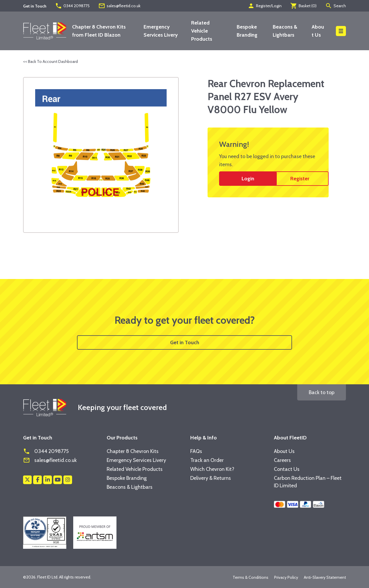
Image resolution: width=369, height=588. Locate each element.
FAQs (196, 451)
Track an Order (207, 460)
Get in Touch (185, 342)
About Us (284, 451)
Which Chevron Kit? (212, 469)
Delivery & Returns (211, 478)
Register (300, 179)
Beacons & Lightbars (130, 487)
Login (248, 179)
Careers (282, 460)
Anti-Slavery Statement (325, 577)
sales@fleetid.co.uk (119, 6)
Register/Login (265, 6)
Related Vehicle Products (202, 31)
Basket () (303, 6)
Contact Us (287, 469)
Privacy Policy (286, 577)
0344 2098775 (72, 6)
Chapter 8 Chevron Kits (133, 451)
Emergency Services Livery (136, 460)
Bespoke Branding (127, 478)
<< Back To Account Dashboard (50, 61)
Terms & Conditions (251, 577)
